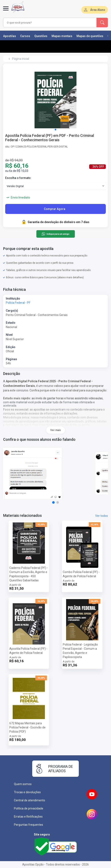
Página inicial (21, 59)
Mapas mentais (62, 36)
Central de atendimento (30, 800)
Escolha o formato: (18, 178)
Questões (41, 36)
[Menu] (6, 11)
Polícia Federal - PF (18, 303)
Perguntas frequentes (28, 825)
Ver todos (102, 516)
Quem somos (23, 784)
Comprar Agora (55, 209)
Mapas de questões (90, 36)
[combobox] (48, 22)
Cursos (25, 36)
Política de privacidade (29, 808)
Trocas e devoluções (27, 792)
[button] (55, 130)
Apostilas (10, 36)
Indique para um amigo (55, 234)
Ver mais (56, 430)
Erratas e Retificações (28, 817)
